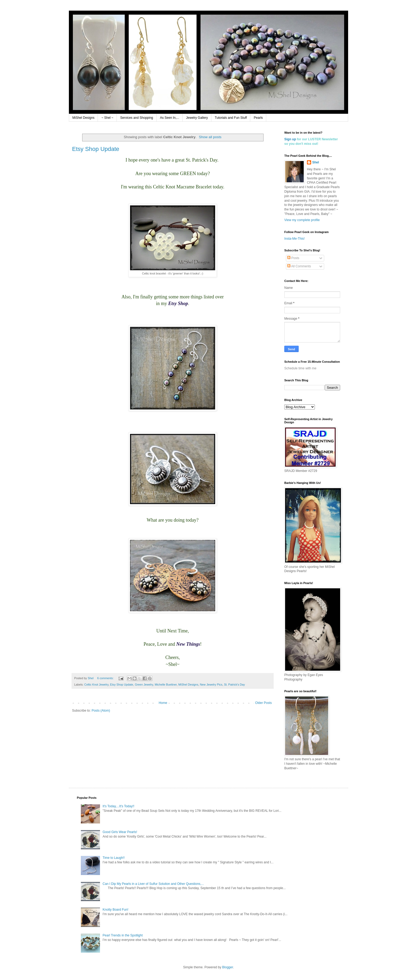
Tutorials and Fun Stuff (231, 118)
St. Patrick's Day (234, 685)
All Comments (299, 266)
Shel (316, 162)
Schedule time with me (300, 368)
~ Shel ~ (107, 118)
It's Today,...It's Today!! (118, 806)
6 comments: (106, 678)
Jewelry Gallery (197, 118)
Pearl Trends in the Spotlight (123, 935)
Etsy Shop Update (96, 149)
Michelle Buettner (166, 685)
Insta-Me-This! (295, 239)
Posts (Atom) (101, 711)
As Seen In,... (170, 118)
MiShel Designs (83, 118)
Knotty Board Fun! (116, 910)
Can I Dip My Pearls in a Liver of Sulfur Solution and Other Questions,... (153, 884)
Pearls (258, 118)
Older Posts (263, 703)
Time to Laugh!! (114, 858)
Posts (293, 258)
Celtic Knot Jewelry (96, 685)
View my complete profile (302, 220)
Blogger (228, 967)
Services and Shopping (137, 118)
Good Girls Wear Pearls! (120, 832)
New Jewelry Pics (211, 685)
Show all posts (210, 137)
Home (163, 703)
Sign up (290, 139)
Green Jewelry (144, 685)
